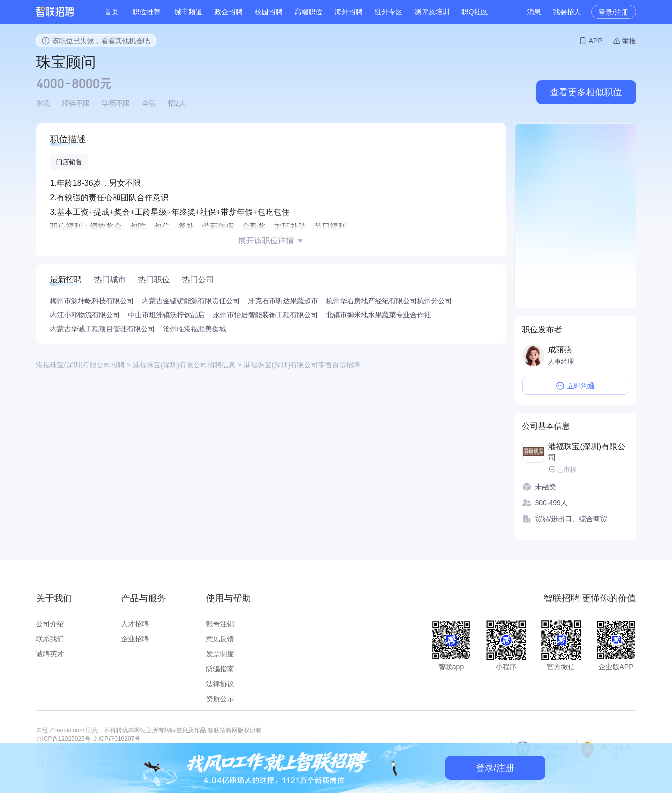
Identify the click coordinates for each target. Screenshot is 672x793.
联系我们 (50, 639)
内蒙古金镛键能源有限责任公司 (191, 301)
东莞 (43, 103)
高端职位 (309, 12)
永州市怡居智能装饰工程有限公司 (266, 315)
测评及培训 (432, 12)
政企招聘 (229, 12)
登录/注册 (614, 12)
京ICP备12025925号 (64, 739)
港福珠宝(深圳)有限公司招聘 (81, 365)
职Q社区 (475, 12)
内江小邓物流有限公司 (85, 315)
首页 (112, 12)
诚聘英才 (50, 654)
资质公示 (220, 699)
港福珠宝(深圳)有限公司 (587, 452)
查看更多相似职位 (586, 92)
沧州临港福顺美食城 (195, 329)
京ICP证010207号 (116, 739)
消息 (534, 12)
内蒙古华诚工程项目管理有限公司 (103, 329)
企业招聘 (135, 639)
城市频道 (189, 12)
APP (595, 41)
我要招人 (567, 12)
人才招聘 (135, 624)
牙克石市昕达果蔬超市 (283, 301)
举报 (629, 41)
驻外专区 (389, 12)
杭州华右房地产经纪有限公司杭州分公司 (389, 301)
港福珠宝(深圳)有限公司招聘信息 (184, 365)
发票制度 (220, 654)
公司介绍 (50, 624)
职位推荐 (147, 12)
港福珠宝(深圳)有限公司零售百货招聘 (302, 365)
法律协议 (220, 684)
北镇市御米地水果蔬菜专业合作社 (379, 315)
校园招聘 (269, 12)
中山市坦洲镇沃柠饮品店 (167, 315)
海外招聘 (349, 12)
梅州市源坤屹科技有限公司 (92, 301)
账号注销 (220, 624)
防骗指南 (220, 669)
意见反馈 (220, 639)
